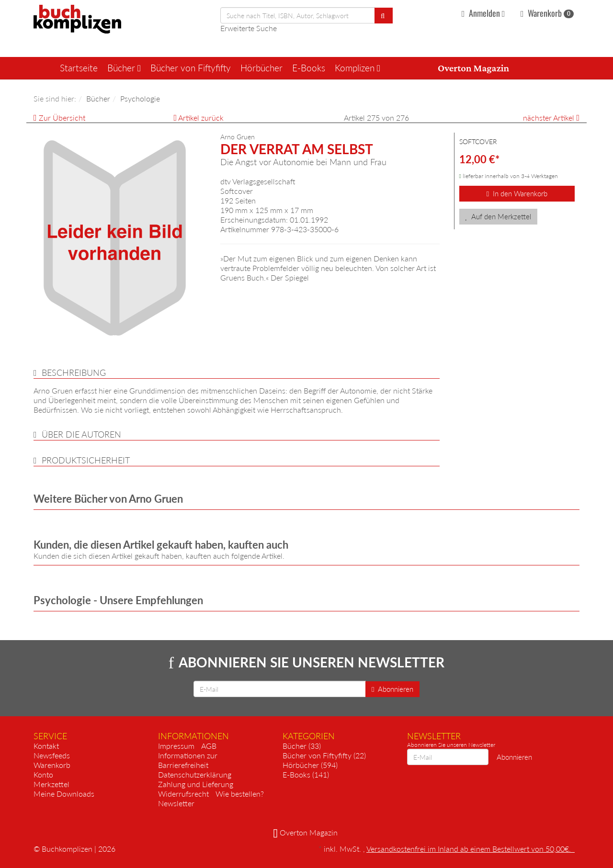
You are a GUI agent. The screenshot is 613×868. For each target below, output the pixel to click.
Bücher (124, 68)
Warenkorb (547, 13)
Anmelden (484, 13)
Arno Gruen (238, 137)
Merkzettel (51, 784)
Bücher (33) (302, 746)
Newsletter (176, 803)
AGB (209, 746)
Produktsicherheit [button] (86, 460)
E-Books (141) (306, 774)
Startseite (79, 68)
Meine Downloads (64, 794)
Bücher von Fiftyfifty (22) (324, 755)
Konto (43, 774)
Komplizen (358, 68)
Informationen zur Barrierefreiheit (188, 760)
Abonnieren (392, 689)
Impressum (176, 746)
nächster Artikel (550, 118)
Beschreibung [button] (74, 372)
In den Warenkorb (517, 193)
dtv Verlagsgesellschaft (258, 181)
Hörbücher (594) (310, 765)
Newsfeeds (52, 755)
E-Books (309, 68)
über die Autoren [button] (81, 434)
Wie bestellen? (240, 794)
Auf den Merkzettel (499, 216)
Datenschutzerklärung (195, 774)
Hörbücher (261, 68)
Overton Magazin (473, 68)
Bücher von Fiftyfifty (191, 68)
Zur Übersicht (62, 118)
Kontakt (46, 746)
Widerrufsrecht (183, 794)
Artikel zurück (201, 118)
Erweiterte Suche (249, 28)
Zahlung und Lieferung (196, 784)
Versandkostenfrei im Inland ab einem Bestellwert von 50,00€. (471, 849)
